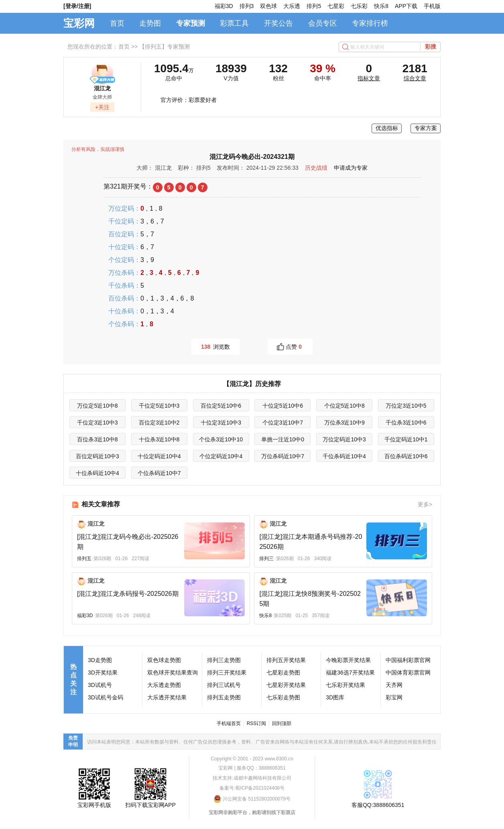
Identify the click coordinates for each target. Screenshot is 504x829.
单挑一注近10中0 (283, 439)
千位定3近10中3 (97, 423)
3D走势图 (100, 660)
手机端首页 (229, 723)
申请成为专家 (351, 168)
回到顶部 (282, 723)
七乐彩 (359, 6)
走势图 (150, 23)
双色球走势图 (164, 660)
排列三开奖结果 (227, 673)
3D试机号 (100, 685)
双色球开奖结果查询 (173, 673)
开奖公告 (278, 23)
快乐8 (381, 6)
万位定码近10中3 (344, 439)
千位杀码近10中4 (344, 456)
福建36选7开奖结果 (350, 673)
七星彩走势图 (283, 673)
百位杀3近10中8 (97, 439)
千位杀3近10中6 (406, 423)
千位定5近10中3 (159, 406)
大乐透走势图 (164, 685)
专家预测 (191, 23)
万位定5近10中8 (97, 406)
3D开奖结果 (103, 673)
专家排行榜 (370, 23)
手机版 (432, 6)
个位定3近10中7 (283, 423)
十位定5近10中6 (283, 406)
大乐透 (292, 6)
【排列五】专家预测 (165, 47)
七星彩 (336, 6)
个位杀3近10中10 (221, 439)
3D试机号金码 (106, 697)
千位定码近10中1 (406, 439)
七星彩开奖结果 (286, 685)
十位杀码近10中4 (97, 473)
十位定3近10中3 (221, 423)
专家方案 (426, 128)
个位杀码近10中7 (159, 473)
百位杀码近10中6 (406, 456)
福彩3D (224, 6)
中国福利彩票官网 (408, 660)
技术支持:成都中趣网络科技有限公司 (252, 778)
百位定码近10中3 (97, 456)
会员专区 (323, 23)
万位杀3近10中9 (344, 423)
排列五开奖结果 (286, 660)
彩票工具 (234, 23)
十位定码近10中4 (159, 456)
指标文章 (369, 78)
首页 (117, 23)
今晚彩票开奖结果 (348, 660)
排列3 (247, 6)
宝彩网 (79, 23)
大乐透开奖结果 (167, 697)
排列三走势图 (224, 660)
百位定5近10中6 (221, 406)
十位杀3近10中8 (159, 439)
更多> (425, 504)
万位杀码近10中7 (283, 456)
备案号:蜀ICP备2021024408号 (252, 788)
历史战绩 (316, 168)
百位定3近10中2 (159, 423)
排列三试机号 (224, 685)
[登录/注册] (77, 6)
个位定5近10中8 (344, 406)
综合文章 (415, 78)
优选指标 (387, 128)
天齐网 (394, 685)
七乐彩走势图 (283, 697)
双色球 (268, 6)
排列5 (314, 6)
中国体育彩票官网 (408, 673)
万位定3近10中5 (406, 406)
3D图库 (335, 697)
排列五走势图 (224, 697)
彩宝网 (394, 697)
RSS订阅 (257, 723)
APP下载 (406, 6)
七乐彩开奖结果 (345, 685)
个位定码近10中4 (221, 456)
